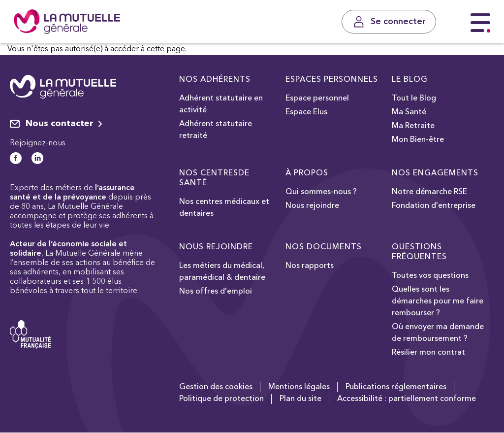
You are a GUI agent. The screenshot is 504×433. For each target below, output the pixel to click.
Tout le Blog (414, 99)
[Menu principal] (480, 23)
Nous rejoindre (312, 206)
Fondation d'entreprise (434, 206)
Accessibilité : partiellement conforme (407, 399)
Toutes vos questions (430, 276)
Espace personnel (317, 99)
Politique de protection (221, 399)
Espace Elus (306, 112)
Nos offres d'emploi (216, 292)
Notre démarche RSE (429, 192)
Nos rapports (310, 266)
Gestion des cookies (216, 387)
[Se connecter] (389, 22)
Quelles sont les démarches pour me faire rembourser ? (438, 301)
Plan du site (300, 399)
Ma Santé (409, 112)
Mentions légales (299, 387)
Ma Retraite (413, 126)
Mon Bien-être (418, 140)
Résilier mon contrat (428, 353)
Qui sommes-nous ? (321, 192)
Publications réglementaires (396, 387)
